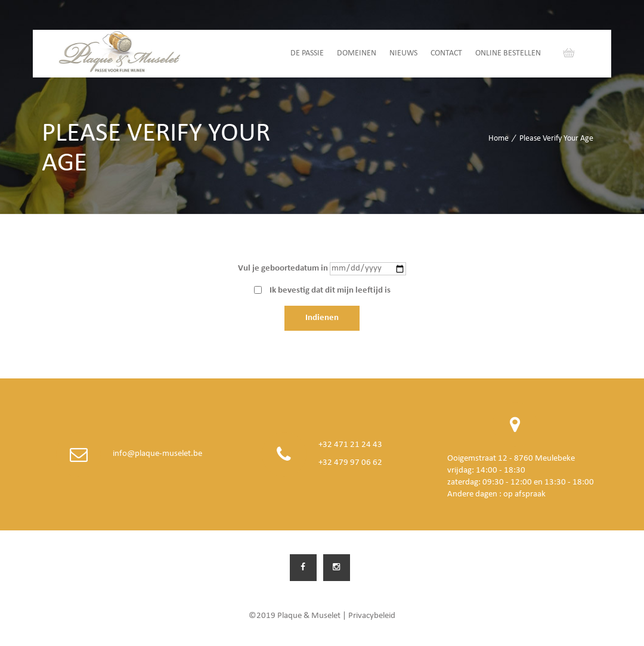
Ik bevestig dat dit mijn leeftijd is (330, 291)
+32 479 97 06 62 (350, 463)
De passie (307, 53)
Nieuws (403, 53)
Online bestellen (508, 53)
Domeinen (357, 53)
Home (499, 139)
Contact (446, 53)
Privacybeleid (372, 616)
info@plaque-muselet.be (157, 454)
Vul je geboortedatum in (283, 268)
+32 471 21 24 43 (350, 445)
